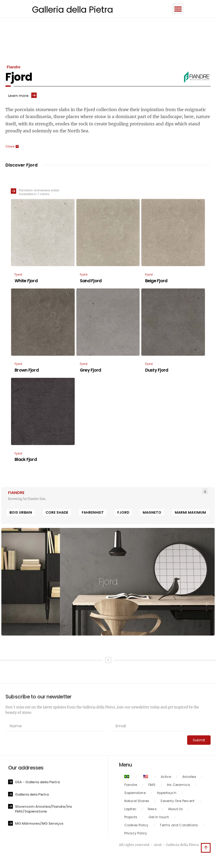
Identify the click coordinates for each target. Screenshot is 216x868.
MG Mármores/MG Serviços (39, 824)
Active (166, 777)
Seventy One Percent (177, 802)
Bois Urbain (21, 513)
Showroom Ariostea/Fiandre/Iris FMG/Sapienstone (44, 810)
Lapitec (130, 810)
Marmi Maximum (190, 513)
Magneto (152, 513)
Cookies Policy (136, 826)
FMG (152, 786)
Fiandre (131, 786)
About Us (176, 810)
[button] (181, 9)
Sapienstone (135, 794)
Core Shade (57, 513)
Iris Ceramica (179, 786)
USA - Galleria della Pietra (37, 783)
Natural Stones (137, 802)
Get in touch (159, 818)
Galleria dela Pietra (32, 795)
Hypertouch (167, 794)
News (152, 810)
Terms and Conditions (179, 826)
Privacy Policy (136, 834)
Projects (131, 818)
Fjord (123, 513)
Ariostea (189, 777)
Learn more (18, 96)
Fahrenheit (93, 513)
